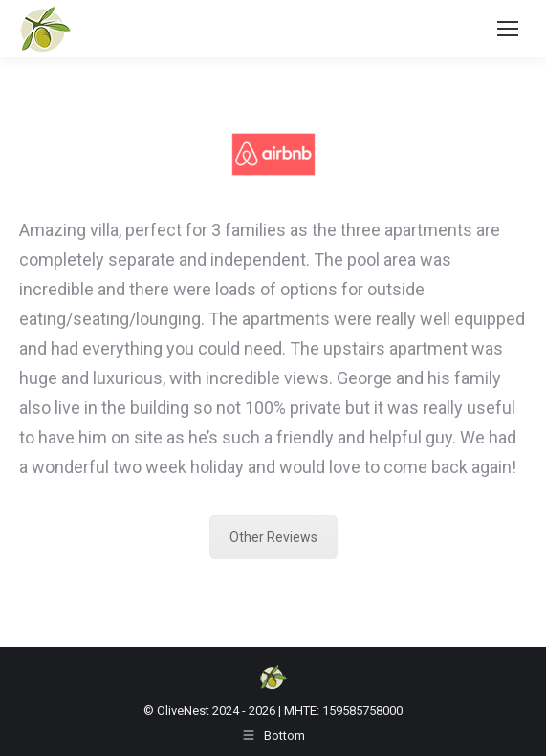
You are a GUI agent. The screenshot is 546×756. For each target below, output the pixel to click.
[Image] (273, 154)
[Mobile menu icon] (508, 29)
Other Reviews (273, 537)
